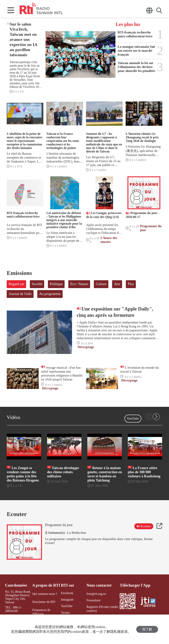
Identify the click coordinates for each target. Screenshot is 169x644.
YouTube (133, 418)
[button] (156, 417)
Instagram (67, 599)
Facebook (67, 593)
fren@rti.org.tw (96, 594)
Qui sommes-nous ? (45, 594)
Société (37, 284)
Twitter (65, 612)
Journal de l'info (20, 294)
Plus (131, 284)
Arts (117, 284)
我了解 (147, 629)
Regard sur (16, 284)
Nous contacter (99, 585)
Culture (101, 284)
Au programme (50, 294)
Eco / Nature (79, 284)
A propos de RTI (46, 585)
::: (8, 23)
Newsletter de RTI (44, 602)
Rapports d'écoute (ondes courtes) (102, 609)
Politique (56, 284)
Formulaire (94, 600)
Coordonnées (16, 585)
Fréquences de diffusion (41, 612)
